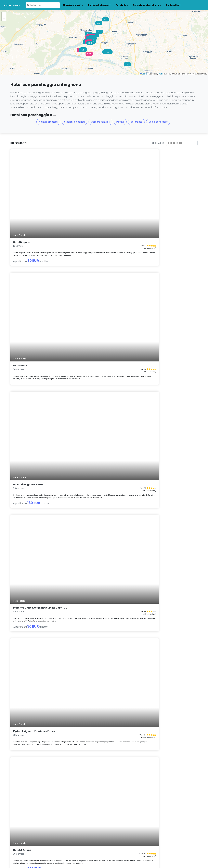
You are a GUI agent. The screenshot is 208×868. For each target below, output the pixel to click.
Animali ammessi (48, 122)
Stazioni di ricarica (74, 122)
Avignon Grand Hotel (153, 647)
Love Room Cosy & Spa (27, 573)
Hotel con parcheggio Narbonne (122, 829)
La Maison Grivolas (88, 498)
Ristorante (136, 122)
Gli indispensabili (72, 5)
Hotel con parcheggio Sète (167, 825)
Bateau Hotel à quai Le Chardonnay (162, 573)
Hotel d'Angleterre (88, 419)
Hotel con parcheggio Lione (72, 832)
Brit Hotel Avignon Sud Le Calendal (98, 647)
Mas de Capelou (87, 344)
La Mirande (84, 189)
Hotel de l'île (21, 498)
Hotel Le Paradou (24, 726)
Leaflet (144, 74)
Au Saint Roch (149, 726)
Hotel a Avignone (11, 5)
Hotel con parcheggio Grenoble (74, 829)
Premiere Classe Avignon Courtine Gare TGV (40, 268)
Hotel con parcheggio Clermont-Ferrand (79, 821)
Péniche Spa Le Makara (27, 647)
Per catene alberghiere (146, 5)
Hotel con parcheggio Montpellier (122, 825)
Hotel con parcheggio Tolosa (168, 832)
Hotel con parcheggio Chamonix (27, 832)
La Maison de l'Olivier (90, 573)
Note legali (48, 861)
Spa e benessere (158, 122)
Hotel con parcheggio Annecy (25, 821)
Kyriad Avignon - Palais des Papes (98, 268)
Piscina (120, 122)
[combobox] (182, 143)
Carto (161, 74)
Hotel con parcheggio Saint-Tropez (171, 821)
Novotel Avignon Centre (155, 189)
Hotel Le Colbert (150, 419)
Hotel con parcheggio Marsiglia (121, 821)
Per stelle (121, 5)
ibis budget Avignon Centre (30, 419)
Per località (172, 5)
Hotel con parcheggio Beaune (25, 825)
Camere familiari (100, 122)
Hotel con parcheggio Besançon (27, 829)
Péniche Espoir (149, 344)
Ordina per (158, 143)
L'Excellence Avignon (153, 498)
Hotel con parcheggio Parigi (120, 832)
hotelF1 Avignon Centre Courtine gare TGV (39, 344)
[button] (89, 55)
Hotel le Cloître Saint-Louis (93, 726)
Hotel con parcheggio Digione (73, 825)
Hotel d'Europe (149, 268)
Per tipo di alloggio (98, 5)
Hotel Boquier (22, 189)
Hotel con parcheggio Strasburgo (170, 829)
